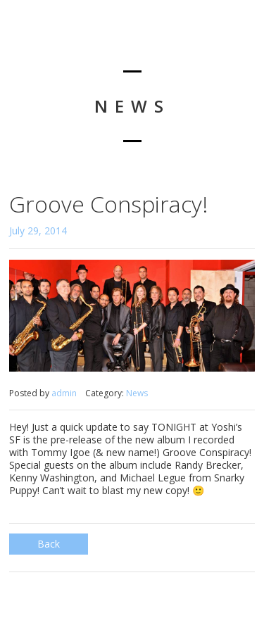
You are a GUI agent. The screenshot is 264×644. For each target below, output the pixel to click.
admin (64, 393)
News (137, 393)
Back (49, 544)
